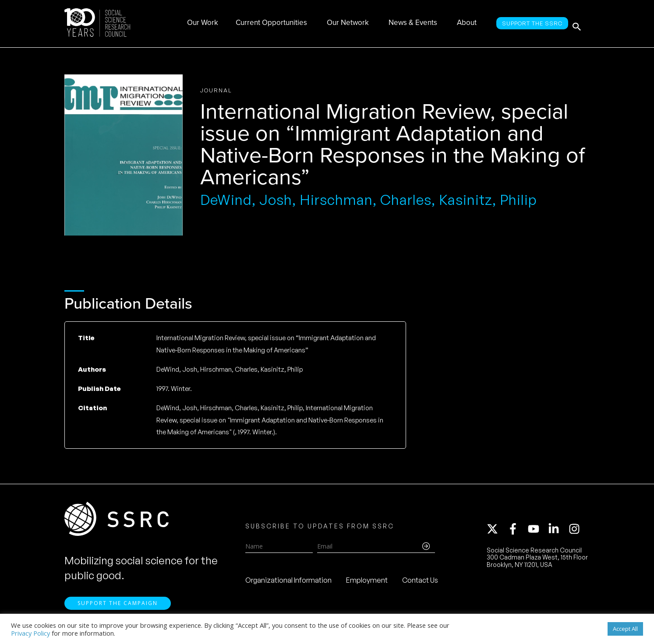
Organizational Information (288, 583)
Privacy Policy (30, 633)
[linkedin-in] (558, 531)
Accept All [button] (625, 629)
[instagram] (576, 531)
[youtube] (537, 531)
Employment (367, 583)
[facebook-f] (517, 531)
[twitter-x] (496, 531)
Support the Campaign (118, 609)
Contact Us (420, 583)
